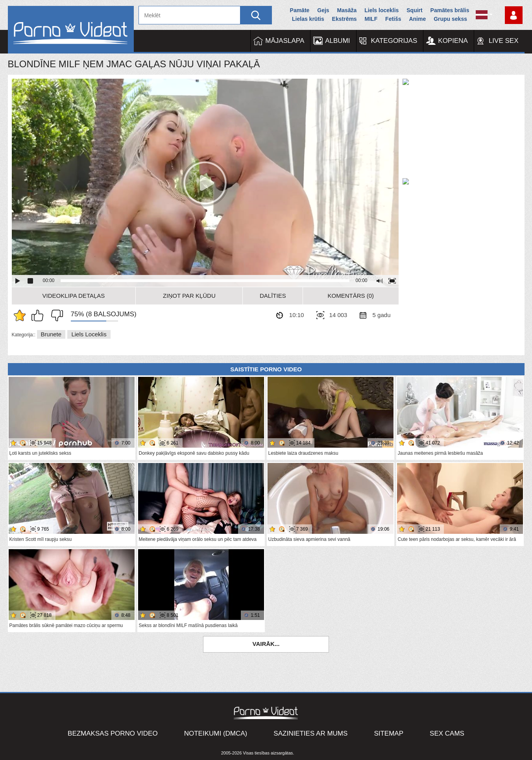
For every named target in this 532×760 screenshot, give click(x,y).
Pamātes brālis (450, 10)
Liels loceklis (381, 10)
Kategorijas (394, 41)
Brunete (51, 334)
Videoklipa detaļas (74, 296)
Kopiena (453, 41)
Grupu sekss (450, 19)
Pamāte (300, 10)
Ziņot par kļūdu (189, 296)
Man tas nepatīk (55, 315)
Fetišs (393, 19)
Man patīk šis (39, 315)
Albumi (337, 41)
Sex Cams (447, 733)
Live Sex (504, 41)
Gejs (323, 10)
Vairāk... (266, 644)
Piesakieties (514, 15)
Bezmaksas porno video (113, 733)
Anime (417, 19)
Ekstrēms (345, 19)
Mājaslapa (285, 41)
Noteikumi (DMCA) (216, 733)
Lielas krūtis (308, 19)
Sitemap (389, 733)
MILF (371, 19)
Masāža (347, 10)
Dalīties (273, 296)
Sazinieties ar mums (310, 733)
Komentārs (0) (351, 296)
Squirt (414, 10)
